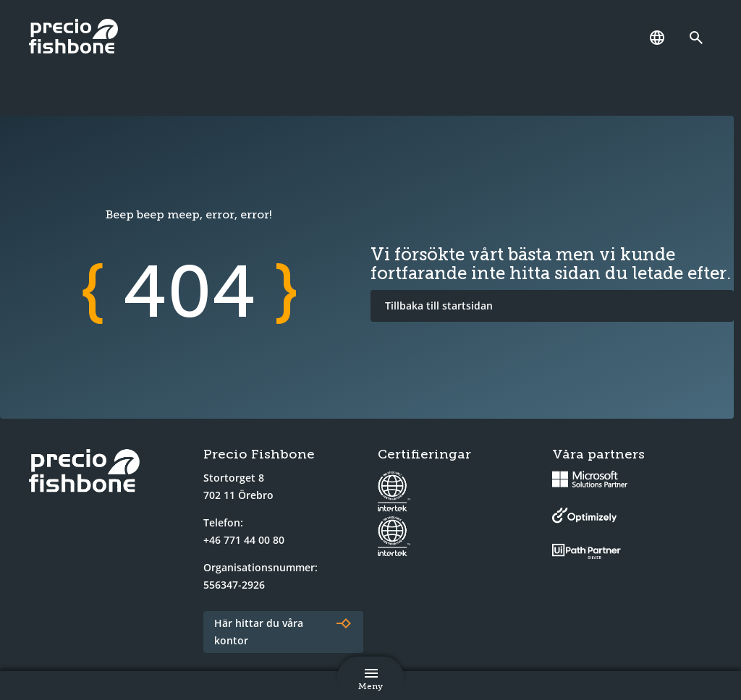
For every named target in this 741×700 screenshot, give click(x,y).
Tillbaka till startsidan (439, 306)
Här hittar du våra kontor (259, 632)
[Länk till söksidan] (700, 38)
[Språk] (657, 38)
